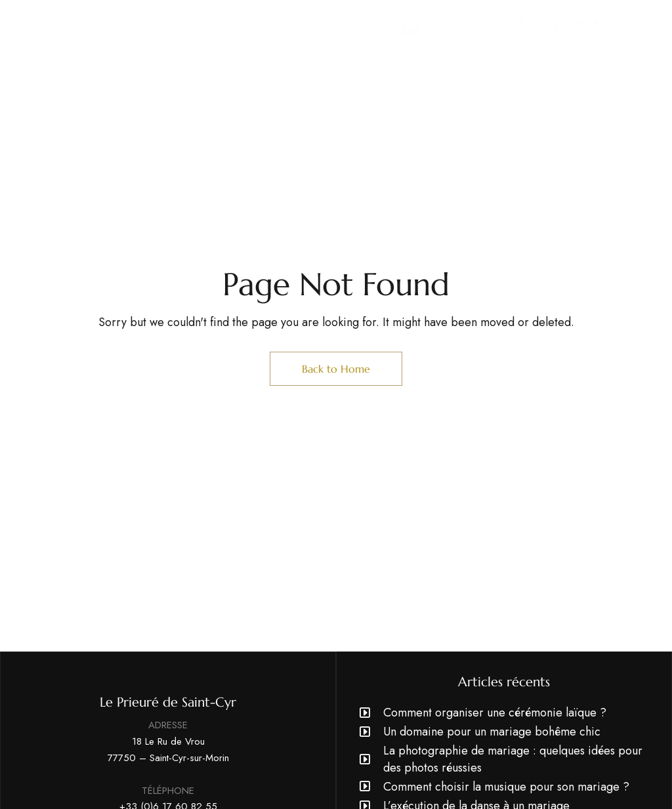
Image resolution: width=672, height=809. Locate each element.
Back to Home (336, 369)
